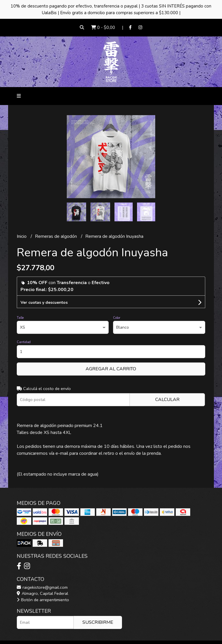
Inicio (22, 236)
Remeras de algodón (57, 236)
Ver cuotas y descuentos (44, 302)
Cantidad (24, 342)
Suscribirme (98, 622)
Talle (20, 318)
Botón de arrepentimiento (43, 600)
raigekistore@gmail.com (42, 587)
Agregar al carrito (111, 369)
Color (117, 318)
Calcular (167, 400)
